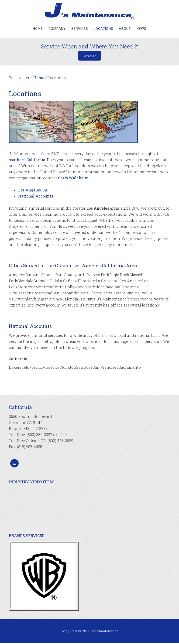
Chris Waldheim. (74, 179)
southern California (27, 161)
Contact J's (90, 56)
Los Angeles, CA (33, 191)
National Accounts (36, 197)
